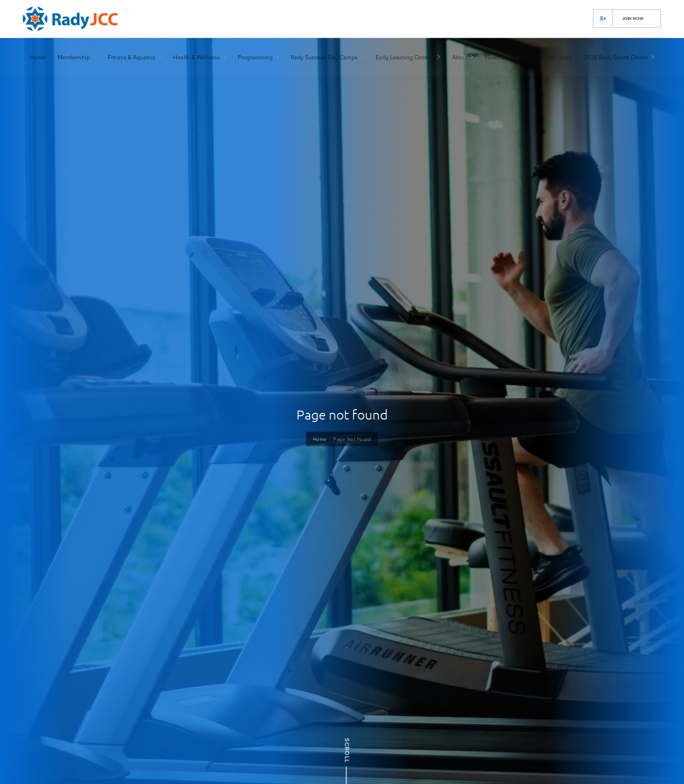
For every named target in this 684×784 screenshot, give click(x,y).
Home (318, 453)
